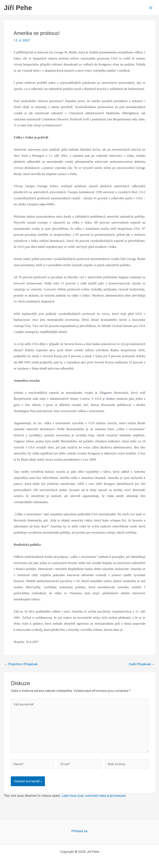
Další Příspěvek (142, 664)
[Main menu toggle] (151, 8)
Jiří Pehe (18, 8)
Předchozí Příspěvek (21, 664)
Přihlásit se (79, 831)
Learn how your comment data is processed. (94, 796)
